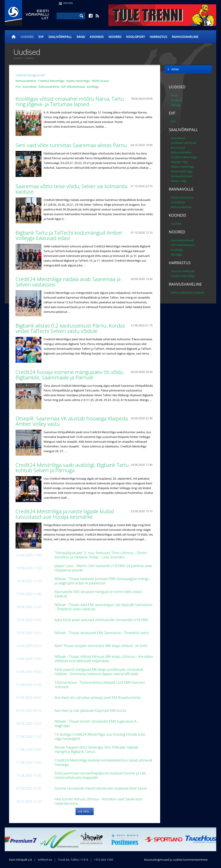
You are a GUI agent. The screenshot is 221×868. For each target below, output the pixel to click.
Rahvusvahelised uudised (187, 293)
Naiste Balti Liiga (182, 171)
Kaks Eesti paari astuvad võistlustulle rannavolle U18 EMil (102, 620)
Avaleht (17, 58)
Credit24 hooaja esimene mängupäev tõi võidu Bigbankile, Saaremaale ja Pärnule (70, 375)
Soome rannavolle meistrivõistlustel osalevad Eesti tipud (101, 788)
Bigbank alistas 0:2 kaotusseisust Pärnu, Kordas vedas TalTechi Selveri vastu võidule (70, 328)
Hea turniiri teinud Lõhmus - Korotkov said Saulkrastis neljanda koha (99, 801)
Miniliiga (176, 254)
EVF (41, 37)
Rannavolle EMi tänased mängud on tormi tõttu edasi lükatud (98, 594)
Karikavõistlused (182, 176)
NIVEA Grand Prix (182, 197)
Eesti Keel (68, 3)
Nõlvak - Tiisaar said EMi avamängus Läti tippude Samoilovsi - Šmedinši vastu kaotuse (104, 607)
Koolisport (136, 37)
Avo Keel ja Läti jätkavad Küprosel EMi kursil (91, 710)
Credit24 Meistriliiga (51, 81)
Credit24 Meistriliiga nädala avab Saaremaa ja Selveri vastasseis (68, 282)
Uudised (27, 37)
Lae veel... (85, 811)
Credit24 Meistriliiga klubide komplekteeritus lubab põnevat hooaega (103, 762)
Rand (81, 37)
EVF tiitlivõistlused (73, 87)
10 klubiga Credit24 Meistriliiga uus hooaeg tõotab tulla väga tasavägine (100, 736)
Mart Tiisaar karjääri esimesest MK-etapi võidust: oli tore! (101, 646)
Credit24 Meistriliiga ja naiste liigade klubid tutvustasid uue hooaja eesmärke (65, 514)
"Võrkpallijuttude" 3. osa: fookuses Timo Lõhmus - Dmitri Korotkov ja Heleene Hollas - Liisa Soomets (101, 555)
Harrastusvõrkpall (183, 271)
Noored (115, 37)
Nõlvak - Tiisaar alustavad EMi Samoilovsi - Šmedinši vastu (102, 633)
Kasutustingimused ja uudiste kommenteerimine (176, 860)
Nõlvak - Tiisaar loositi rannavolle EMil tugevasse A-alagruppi (96, 723)
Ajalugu (176, 105)
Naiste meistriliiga (78, 81)
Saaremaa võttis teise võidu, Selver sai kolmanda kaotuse (72, 189)
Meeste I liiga (179, 162)
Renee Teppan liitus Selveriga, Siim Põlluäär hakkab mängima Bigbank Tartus (96, 749)
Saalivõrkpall (60, 37)
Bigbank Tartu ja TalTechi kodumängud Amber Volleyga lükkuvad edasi (69, 235)
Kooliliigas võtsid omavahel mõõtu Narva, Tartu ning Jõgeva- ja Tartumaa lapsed (70, 101)
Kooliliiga (93, 87)
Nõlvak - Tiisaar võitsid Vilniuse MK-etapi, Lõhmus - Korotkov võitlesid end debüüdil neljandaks (104, 659)
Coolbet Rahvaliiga (183, 276)
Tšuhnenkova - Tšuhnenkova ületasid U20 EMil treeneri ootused (100, 684)
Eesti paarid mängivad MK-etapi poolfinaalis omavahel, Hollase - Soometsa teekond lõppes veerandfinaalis (99, 672)
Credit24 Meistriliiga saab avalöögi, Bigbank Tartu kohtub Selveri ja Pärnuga (72, 467)
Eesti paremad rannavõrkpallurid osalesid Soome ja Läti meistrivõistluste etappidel (100, 775)
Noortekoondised (182, 240)
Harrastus (159, 37)
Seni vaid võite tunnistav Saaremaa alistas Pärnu (72, 145)
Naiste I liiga (179, 181)
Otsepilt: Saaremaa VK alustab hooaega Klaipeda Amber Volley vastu (72, 421)
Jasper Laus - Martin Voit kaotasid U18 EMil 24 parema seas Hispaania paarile (103, 568)
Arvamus (177, 100)
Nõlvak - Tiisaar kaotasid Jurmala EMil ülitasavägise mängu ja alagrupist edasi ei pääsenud (102, 581)
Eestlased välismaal (184, 143)
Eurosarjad (178, 148)
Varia (174, 95)
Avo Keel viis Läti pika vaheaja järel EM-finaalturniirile (98, 697)
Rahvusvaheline (185, 37)
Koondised (30, 87)
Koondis (97, 37)
